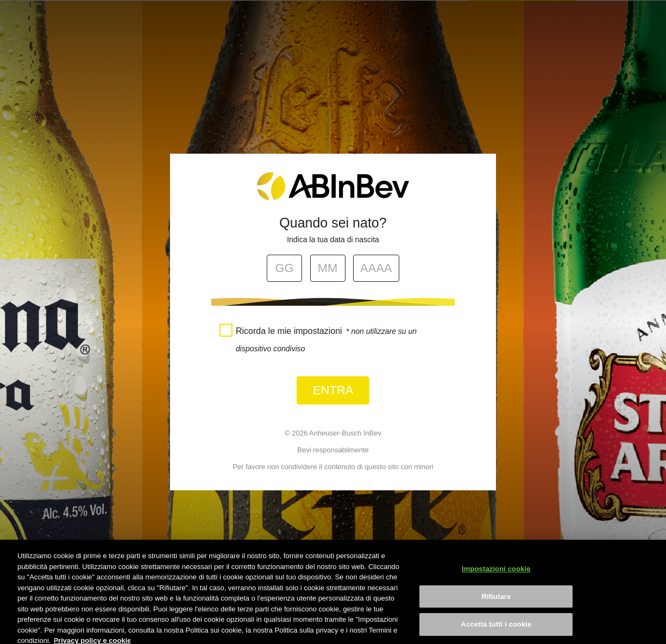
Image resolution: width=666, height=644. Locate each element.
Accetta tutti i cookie (496, 629)
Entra (333, 390)
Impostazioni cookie (496, 574)
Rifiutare (496, 601)
